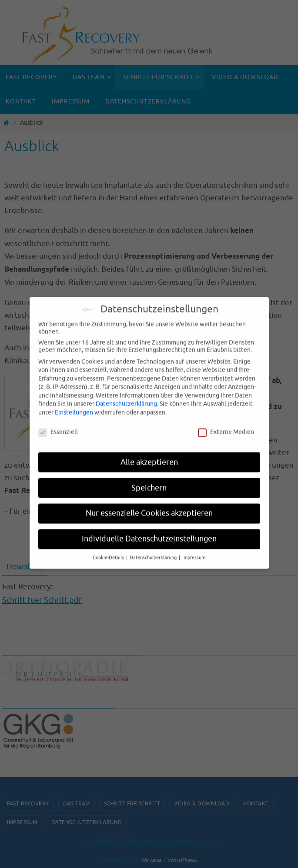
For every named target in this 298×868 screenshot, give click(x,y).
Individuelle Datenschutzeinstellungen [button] (149, 531)
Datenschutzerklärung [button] (154, 550)
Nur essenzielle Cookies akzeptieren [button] (149, 505)
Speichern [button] (149, 479)
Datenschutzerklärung (126, 396)
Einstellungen (74, 404)
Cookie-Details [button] (109, 550)
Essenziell (58, 424)
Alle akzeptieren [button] (149, 454)
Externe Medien (226, 424)
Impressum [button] (194, 550)
